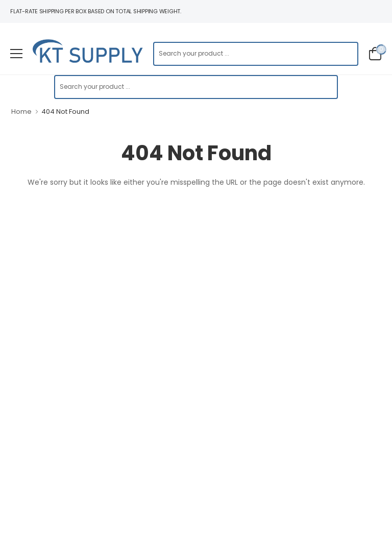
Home (21, 112)
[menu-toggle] (16, 54)
